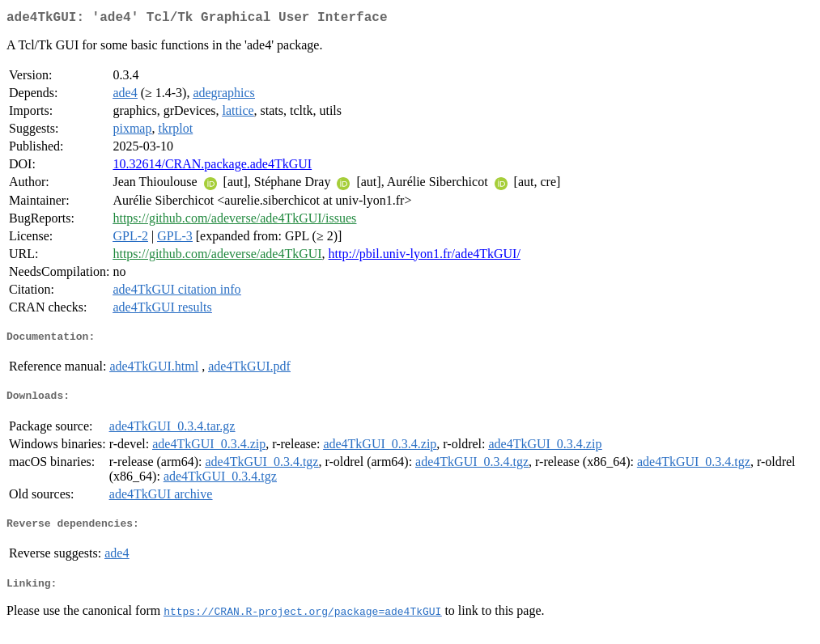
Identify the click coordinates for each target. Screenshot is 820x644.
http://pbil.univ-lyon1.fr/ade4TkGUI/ (425, 257)
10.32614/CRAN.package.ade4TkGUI (212, 167)
